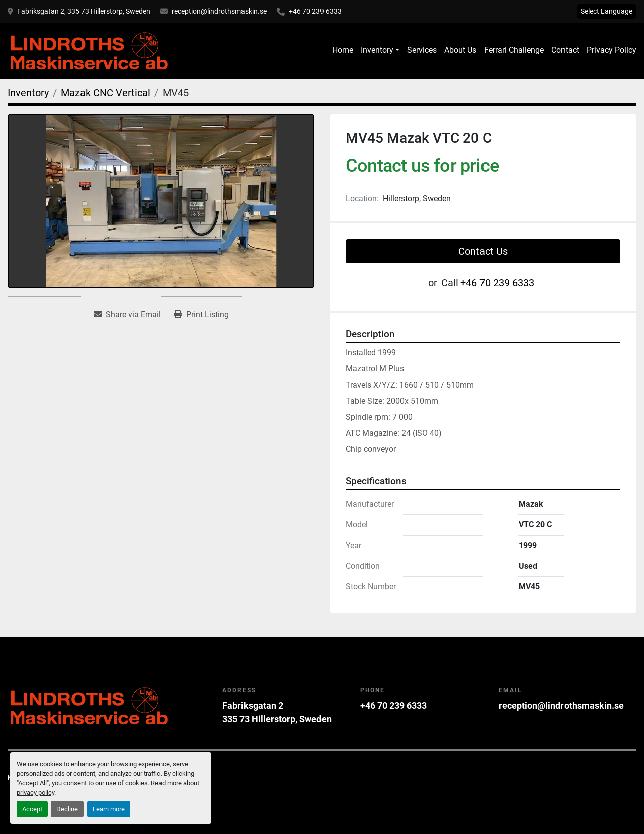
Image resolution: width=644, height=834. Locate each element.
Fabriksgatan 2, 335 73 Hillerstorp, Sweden (84, 11)
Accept (32, 809)
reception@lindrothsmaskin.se (219, 11)
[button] (380, 50)
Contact (565, 50)
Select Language (607, 11)
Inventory (377, 50)
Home (343, 50)
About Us (460, 50)
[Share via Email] (127, 315)
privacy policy (35, 792)
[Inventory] (28, 93)
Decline (67, 809)
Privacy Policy (612, 50)
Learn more (109, 809)
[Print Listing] (202, 315)
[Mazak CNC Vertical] (106, 93)
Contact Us (483, 251)
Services (422, 50)
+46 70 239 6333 (315, 11)
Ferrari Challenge (514, 50)
